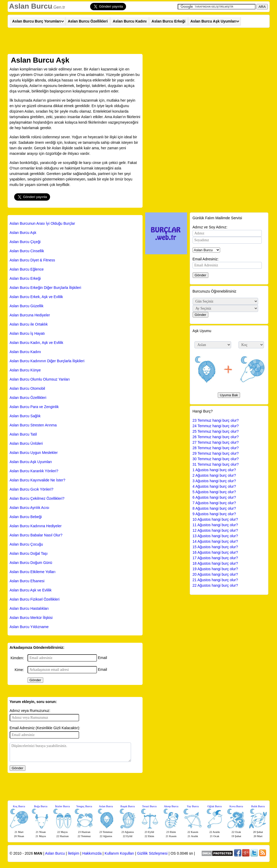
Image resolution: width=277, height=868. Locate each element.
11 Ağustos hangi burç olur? (215, 525)
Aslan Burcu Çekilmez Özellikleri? (37, 498)
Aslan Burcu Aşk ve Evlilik (31, 590)
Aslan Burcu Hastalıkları (29, 608)
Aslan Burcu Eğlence (27, 269)
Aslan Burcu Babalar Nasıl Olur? (36, 535)
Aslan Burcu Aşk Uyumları (213, 21)
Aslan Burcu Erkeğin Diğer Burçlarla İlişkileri (45, 288)
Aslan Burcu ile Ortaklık (29, 324)
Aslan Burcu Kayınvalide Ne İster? (37, 480)
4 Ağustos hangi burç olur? (214, 486)
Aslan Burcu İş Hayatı (27, 333)
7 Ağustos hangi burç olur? (214, 503)
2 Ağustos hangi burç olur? (214, 475)
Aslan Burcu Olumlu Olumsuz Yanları (40, 379)
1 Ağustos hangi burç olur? (214, 470)
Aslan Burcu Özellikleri (88, 21)
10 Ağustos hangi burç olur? (215, 519)
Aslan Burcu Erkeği (168, 21)
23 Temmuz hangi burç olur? (216, 420)
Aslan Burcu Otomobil (27, 388)
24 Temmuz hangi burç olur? (216, 426)
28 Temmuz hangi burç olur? (216, 448)
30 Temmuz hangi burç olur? (216, 459)
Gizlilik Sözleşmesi (152, 853)
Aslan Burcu (31, 6)
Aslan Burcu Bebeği (26, 517)
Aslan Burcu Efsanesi (27, 581)
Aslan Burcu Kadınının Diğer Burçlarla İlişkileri (47, 361)
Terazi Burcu (149, 806)
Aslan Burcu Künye (25, 370)
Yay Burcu (193, 806)
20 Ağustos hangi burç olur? (215, 574)
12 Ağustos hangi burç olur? (215, 530)
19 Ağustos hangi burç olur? (215, 569)
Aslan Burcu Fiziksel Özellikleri (35, 599)
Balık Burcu (258, 806)
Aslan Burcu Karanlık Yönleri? (34, 471)
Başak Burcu (128, 806)
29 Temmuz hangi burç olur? (216, 453)
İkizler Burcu (63, 806)
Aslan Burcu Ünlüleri (26, 443)
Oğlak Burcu (214, 806)
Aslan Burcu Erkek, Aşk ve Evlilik (36, 297)
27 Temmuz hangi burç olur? (216, 442)
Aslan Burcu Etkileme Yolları (33, 572)
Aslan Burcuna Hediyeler (30, 315)
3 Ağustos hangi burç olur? (214, 481)
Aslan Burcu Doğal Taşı (29, 553)
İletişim (74, 853)
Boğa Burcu (41, 806)
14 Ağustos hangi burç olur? (215, 541)
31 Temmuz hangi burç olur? (216, 464)
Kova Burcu (236, 806)
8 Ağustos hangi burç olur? (214, 508)
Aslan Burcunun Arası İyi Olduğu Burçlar (42, 223)
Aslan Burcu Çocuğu (26, 544)
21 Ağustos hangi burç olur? (215, 580)
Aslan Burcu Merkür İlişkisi (31, 618)
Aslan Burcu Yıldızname (29, 627)
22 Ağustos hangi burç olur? (215, 585)
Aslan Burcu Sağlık (25, 416)
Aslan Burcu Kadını (130, 21)
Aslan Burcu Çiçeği (25, 242)
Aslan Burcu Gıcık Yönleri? (32, 489)
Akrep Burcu (171, 806)
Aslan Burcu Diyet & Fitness (32, 260)
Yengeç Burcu (84, 806)
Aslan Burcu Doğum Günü (31, 563)
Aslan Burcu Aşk (23, 233)
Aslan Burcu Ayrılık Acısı (29, 508)
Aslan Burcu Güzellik (27, 306)
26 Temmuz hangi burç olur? (216, 437)
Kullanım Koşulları (119, 853)
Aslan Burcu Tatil (23, 434)
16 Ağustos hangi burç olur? (215, 552)
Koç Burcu (19, 806)
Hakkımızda (92, 853)
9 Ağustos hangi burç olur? (214, 514)
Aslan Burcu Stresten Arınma (33, 425)
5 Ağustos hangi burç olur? (214, 492)
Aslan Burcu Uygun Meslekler (34, 453)
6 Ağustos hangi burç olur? (214, 497)
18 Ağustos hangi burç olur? (215, 563)
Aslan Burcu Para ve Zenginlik (34, 407)
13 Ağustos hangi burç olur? (215, 536)
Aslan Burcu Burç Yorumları (37, 21)
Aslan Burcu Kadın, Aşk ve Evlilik (37, 343)
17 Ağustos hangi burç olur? (215, 558)
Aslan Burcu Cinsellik (27, 251)
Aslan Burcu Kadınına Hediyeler (36, 526)
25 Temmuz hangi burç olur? (216, 431)
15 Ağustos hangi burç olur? (215, 547)
